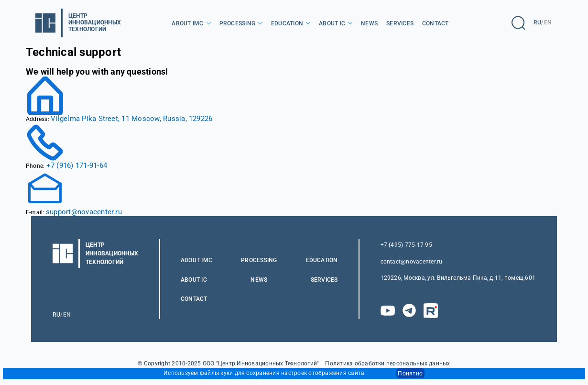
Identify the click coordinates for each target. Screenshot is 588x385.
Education (287, 23)
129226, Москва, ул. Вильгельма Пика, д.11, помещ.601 (458, 278)
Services (400, 23)
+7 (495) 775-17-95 (406, 245)
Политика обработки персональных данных (387, 364)
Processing (237, 23)
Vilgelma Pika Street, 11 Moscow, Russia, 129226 (131, 119)
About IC (332, 23)
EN (548, 22)
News (369, 23)
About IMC (187, 23)
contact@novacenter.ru (412, 262)
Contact (436, 23)
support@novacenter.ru (84, 212)
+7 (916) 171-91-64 (77, 165)
